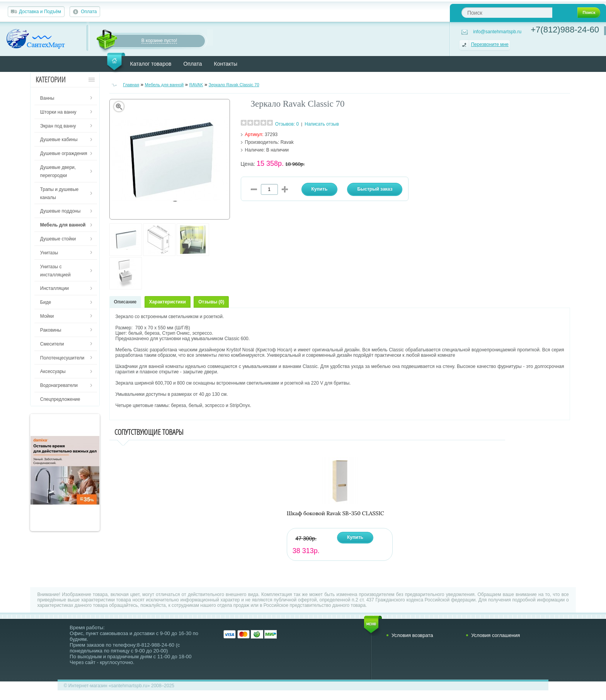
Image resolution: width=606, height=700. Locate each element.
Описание (125, 302)
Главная (131, 85)
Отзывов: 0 (287, 124)
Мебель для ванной (164, 85)
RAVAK (196, 85)
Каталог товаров (151, 64)
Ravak (287, 142)
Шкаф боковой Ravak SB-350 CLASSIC (335, 514)
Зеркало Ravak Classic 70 (234, 85)
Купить (355, 537)
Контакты (226, 64)
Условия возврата (412, 635)
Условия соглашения (495, 635)
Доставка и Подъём (40, 12)
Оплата (89, 12)
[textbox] (507, 13)
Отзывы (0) (211, 302)
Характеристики (168, 302)
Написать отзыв (322, 124)
